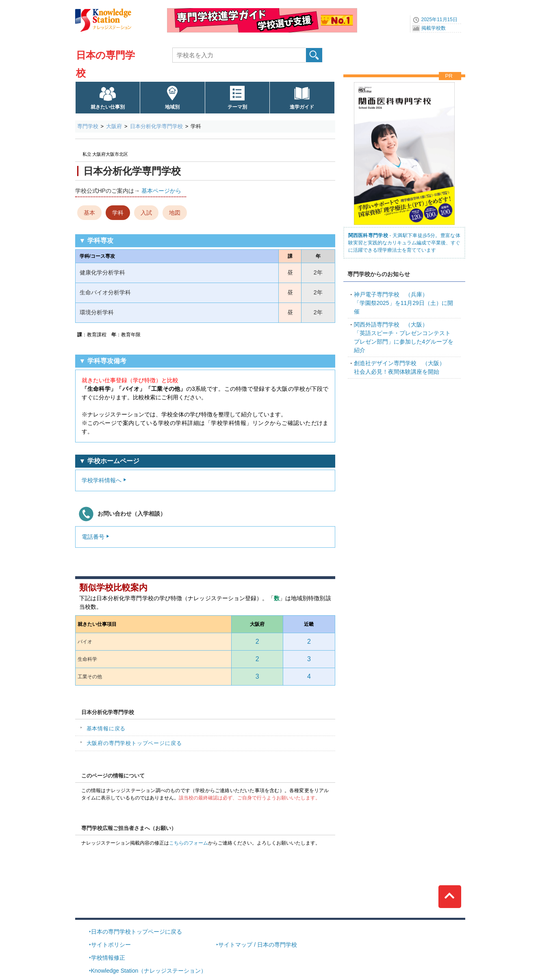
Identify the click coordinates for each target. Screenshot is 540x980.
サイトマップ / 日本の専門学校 (258, 945)
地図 (175, 213)
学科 (118, 213)
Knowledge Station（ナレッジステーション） (149, 971)
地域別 (172, 107)
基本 (89, 213)
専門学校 (88, 126)
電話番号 (93, 537)
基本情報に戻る (106, 728)
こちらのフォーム (189, 843)
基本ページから (161, 191)
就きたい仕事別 (108, 107)
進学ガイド (302, 107)
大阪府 (114, 126)
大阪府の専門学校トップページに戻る (134, 743)
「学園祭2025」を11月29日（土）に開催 (403, 303)
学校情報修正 (108, 958)
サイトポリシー (111, 945)
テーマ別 (237, 107)
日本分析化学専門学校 (156, 126)
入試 (146, 213)
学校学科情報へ (102, 480)
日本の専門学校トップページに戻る (137, 932)
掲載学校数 (434, 28)
